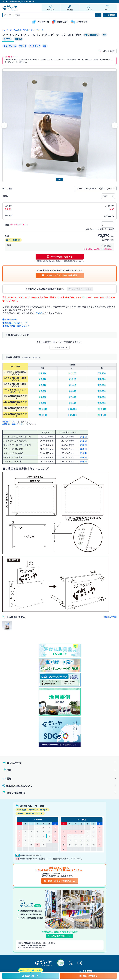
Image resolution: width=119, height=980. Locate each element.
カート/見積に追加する (60, 257)
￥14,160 (43, 415)
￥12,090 (43, 409)
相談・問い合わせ (88, 976)
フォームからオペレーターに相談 (60, 275)
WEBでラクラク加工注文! (31, 970)
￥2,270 (43, 373)
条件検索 (110, 15)
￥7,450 (43, 397)
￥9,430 (43, 403)
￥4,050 (43, 391)
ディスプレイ (35, 46)
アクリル (23, 46)
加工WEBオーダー (31, 976)
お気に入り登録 (107, 51)
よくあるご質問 (85, 971)
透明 (45, 46)
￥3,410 (43, 385)
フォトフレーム (10, 46)
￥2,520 (43, 379)
